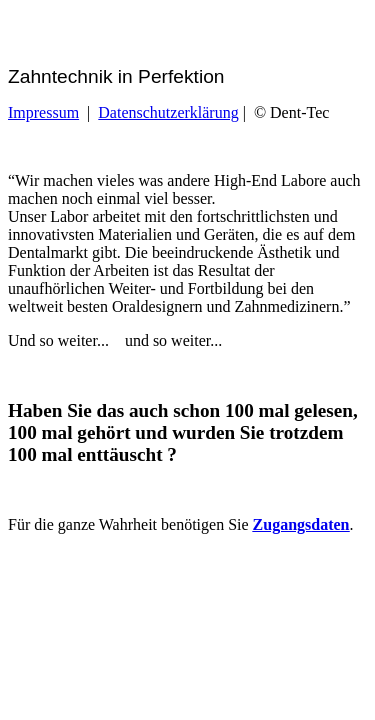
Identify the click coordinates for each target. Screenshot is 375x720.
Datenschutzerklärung (168, 112)
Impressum (43, 112)
